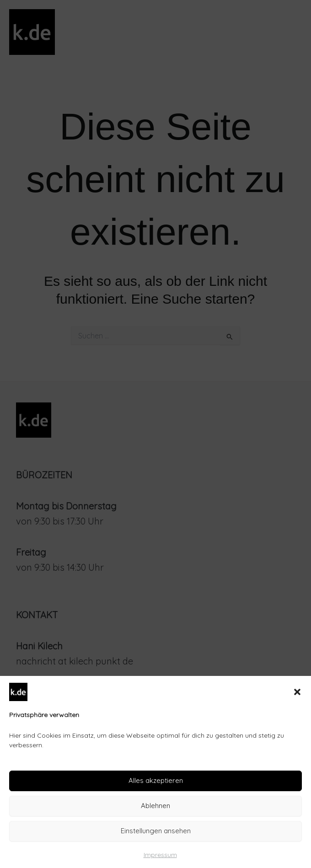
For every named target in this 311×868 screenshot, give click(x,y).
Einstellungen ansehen (156, 831)
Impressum (160, 855)
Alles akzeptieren (156, 780)
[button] (297, 692)
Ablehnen (155, 806)
